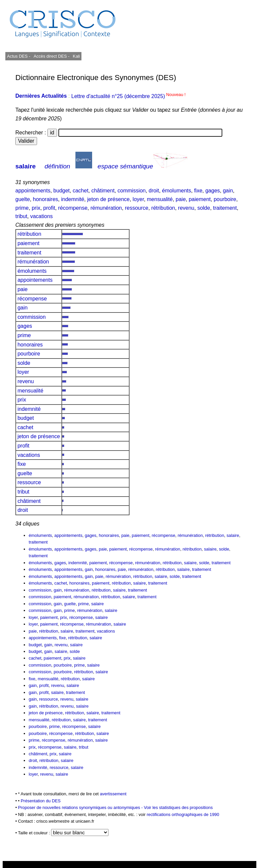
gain (228, 191)
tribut (21, 216)
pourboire (225, 199)
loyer (138, 199)
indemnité (73, 199)
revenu (186, 208)
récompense (73, 208)
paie (181, 199)
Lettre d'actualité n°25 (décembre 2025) (128, 96)
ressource (137, 208)
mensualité (160, 199)
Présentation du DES (41, 801)
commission (132, 191)
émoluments (176, 191)
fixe (198, 191)
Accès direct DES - (52, 56)
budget (62, 191)
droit (154, 191)
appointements (33, 191)
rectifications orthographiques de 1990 (183, 814)
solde (204, 208)
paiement (200, 199)
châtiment (103, 191)
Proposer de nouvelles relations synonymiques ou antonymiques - (81, 807)
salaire (26, 166)
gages (213, 191)
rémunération (106, 208)
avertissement (113, 794)
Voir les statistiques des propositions (178, 807)
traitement (225, 208)
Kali (76, 56)
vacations (41, 216)
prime (22, 208)
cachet (81, 191)
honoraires (45, 199)
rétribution (163, 208)
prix (36, 208)
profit (49, 208)
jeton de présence (108, 199)
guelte (23, 199)
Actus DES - (19, 56)
